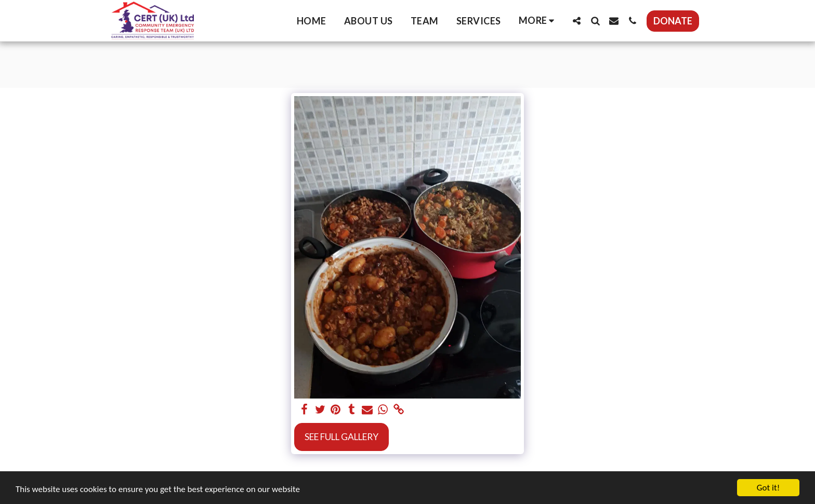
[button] (576, 21)
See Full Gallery (341, 437)
